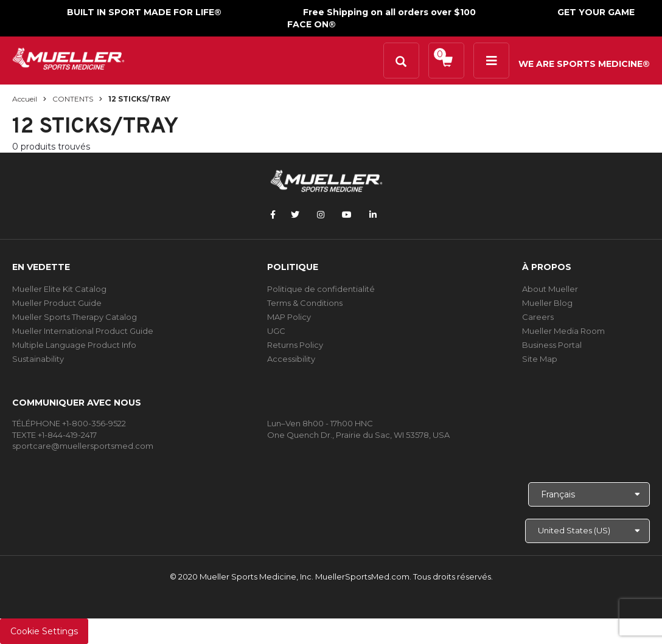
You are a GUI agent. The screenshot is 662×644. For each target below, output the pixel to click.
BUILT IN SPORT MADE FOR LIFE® (144, 12)
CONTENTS (73, 99)
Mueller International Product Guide (83, 331)
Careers (538, 317)
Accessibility (291, 359)
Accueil (25, 99)
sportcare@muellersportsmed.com (83, 446)
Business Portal (552, 345)
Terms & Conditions (305, 303)
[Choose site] (587, 531)
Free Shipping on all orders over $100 (389, 12)
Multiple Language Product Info (74, 345)
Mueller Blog (547, 303)
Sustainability (38, 359)
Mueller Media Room (563, 331)
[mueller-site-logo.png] (68, 57)
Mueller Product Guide (57, 303)
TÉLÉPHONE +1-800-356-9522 (69, 423)
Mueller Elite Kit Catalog (59, 289)
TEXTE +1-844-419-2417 (54, 435)
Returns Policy (295, 345)
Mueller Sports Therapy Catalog (75, 317)
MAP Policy (289, 317)
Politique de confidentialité (321, 289)
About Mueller (550, 289)
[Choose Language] (589, 494)
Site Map (540, 359)
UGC (276, 331)
